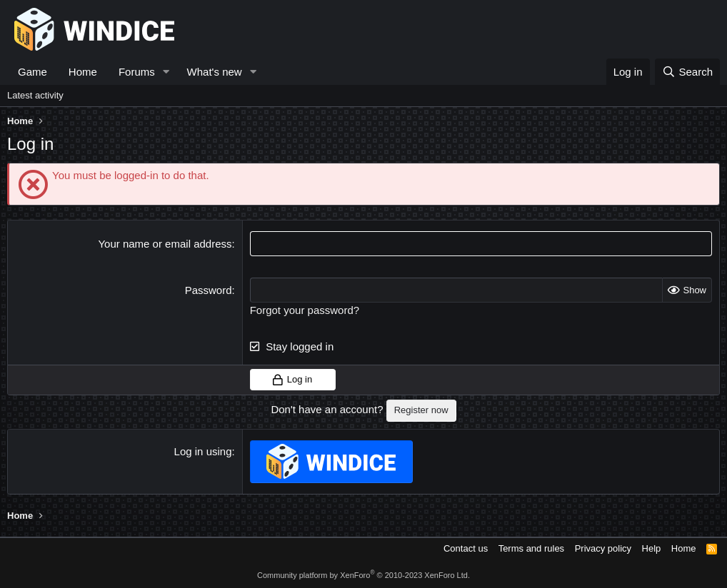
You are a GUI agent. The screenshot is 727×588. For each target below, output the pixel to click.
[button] (166, 72)
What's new (215, 72)
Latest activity (35, 95)
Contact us (466, 548)
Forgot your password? (305, 310)
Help (652, 548)
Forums (137, 72)
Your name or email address (165, 244)
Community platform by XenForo (363, 575)
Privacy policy (603, 548)
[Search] (687, 72)
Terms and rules (531, 548)
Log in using (203, 451)
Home (83, 72)
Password (209, 290)
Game (32, 72)
